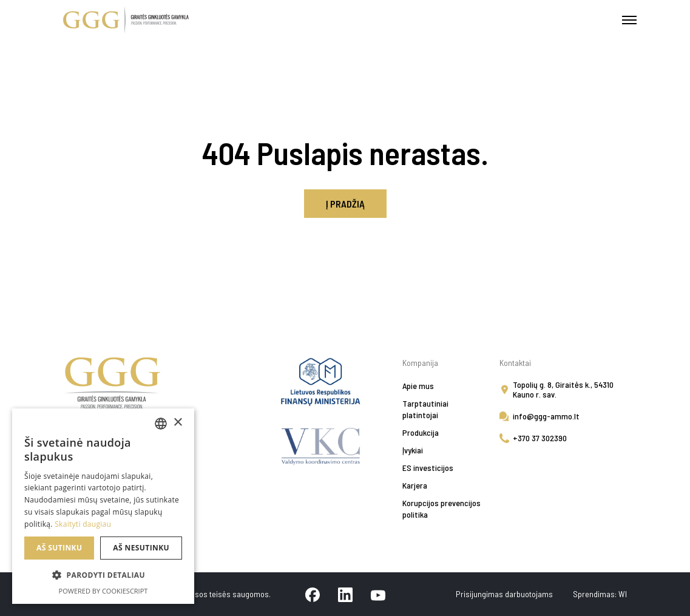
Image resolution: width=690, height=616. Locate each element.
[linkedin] (345, 594)
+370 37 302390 (540, 438)
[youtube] (378, 594)
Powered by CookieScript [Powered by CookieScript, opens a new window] (103, 591)
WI (623, 594)
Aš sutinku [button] (59, 548)
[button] (103, 575)
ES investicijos (428, 468)
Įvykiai (413, 450)
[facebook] (313, 594)
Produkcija (421, 432)
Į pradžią (345, 204)
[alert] (103, 506)
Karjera (415, 485)
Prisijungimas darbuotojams (505, 594)
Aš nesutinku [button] (141, 548)
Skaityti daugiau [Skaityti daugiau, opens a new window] (83, 524)
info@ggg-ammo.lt (546, 416)
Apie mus (418, 386)
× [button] (178, 423)
